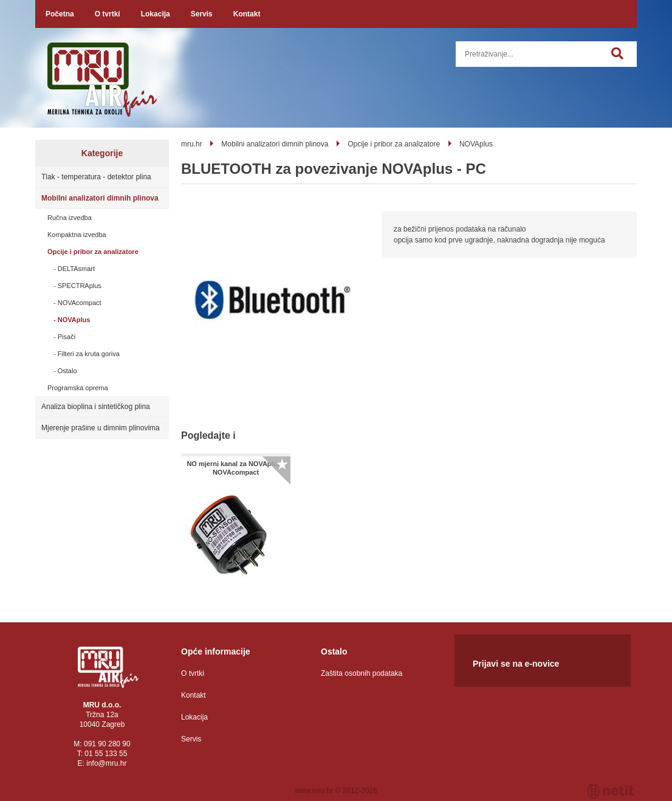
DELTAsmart (76, 269)
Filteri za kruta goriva (89, 354)
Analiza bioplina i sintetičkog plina (96, 407)
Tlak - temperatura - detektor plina (96, 177)
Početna (60, 14)
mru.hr (192, 144)
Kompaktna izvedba (77, 235)
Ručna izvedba (70, 218)
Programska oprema (78, 388)
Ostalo (67, 371)
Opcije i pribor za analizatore (93, 252)
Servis (202, 14)
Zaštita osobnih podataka (362, 673)
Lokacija (156, 14)
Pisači (67, 337)
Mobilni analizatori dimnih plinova (100, 198)
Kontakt (247, 14)
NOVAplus (74, 320)
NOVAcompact (80, 303)
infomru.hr (106, 763)
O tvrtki (108, 14)
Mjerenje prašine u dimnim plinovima (101, 428)
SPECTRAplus (80, 286)
